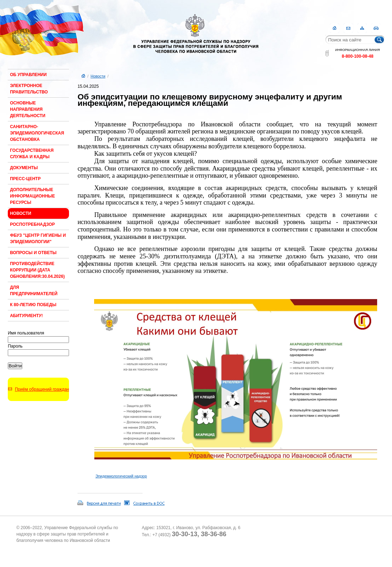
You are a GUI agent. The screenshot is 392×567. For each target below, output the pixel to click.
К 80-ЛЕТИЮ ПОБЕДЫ (33, 305)
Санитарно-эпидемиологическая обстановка (37, 133)
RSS (376, 28)
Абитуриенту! (26, 316)
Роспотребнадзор (32, 224)
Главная (335, 28)
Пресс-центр (25, 179)
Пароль (15, 346)
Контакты (348, 28)
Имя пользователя (26, 333)
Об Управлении (28, 75)
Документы (24, 168)
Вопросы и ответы (33, 253)
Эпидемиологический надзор (121, 476)
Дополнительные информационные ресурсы (32, 196)
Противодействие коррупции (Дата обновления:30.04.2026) (37, 270)
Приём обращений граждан (42, 389)
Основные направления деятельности (28, 109)
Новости (21, 213)
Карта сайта (362, 28)
